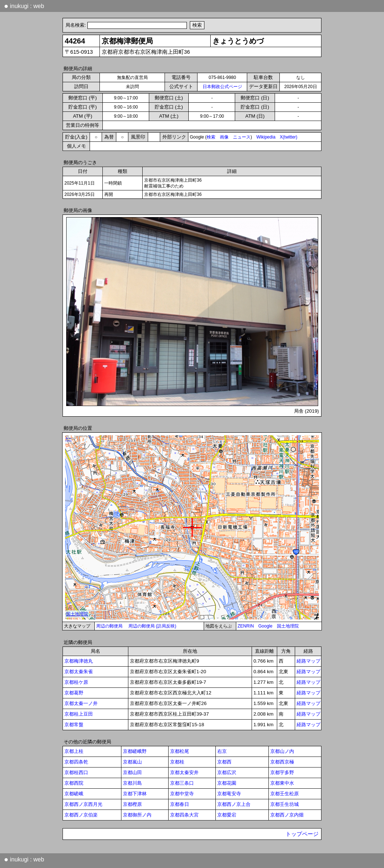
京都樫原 (132, 804)
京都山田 (132, 772)
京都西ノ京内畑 (287, 815)
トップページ (302, 834)
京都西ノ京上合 (234, 804)
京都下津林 (135, 794)
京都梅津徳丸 (79, 661)
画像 (224, 137)
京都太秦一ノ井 (81, 703)
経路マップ (308, 661)
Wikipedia (266, 137)
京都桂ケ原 (76, 682)
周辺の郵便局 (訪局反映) (152, 626)
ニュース (242, 137)
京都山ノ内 (282, 751)
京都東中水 (282, 783)
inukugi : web (24, 6)
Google (265, 626)
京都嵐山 (132, 762)
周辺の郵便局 (109, 626)
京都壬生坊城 (285, 804)
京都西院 (74, 783)
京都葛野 (74, 693)
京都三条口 (182, 783)
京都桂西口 (76, 772)
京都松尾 (180, 751)
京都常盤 (74, 725)
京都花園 (227, 783)
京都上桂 (74, 751)
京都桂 (177, 762)
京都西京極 (282, 762)
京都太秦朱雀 (79, 672)
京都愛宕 (227, 815)
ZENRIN (246, 626)
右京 (222, 751)
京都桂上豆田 (79, 714)
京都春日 (180, 804)
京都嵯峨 (74, 794)
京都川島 (132, 783)
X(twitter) (289, 137)
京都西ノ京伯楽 (81, 815)
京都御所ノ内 (137, 815)
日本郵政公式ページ (222, 87)
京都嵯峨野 (135, 751)
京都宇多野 (282, 772)
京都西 (224, 762)
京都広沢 (227, 772)
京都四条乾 (76, 762)
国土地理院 (288, 626)
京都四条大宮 (184, 815)
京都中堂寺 (182, 794)
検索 (211, 137)
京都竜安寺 (229, 794)
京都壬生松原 (285, 794)
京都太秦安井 (184, 772)
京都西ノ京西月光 (83, 804)
